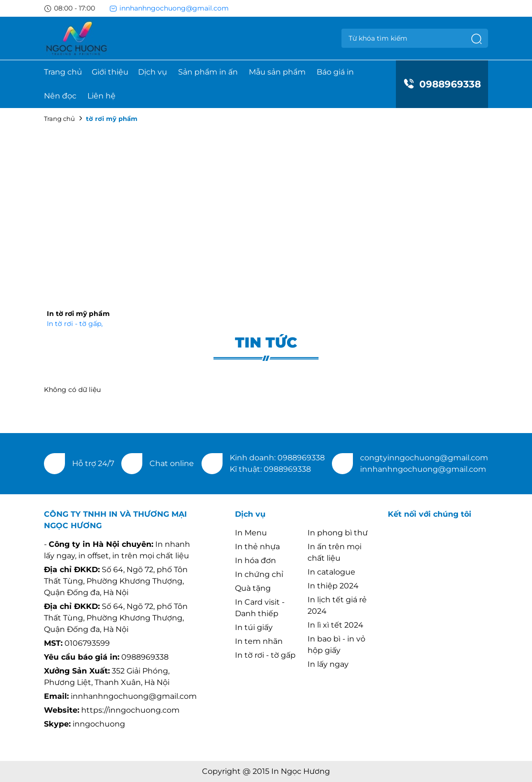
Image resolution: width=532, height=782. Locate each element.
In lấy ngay (328, 664)
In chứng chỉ (259, 574)
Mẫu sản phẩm (277, 72)
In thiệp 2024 (333, 586)
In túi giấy (254, 627)
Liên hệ (101, 96)
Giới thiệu (110, 72)
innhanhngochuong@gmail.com (169, 8)
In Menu (251, 533)
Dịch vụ (153, 72)
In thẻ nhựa (257, 547)
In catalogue (331, 572)
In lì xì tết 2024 (335, 625)
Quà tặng (253, 588)
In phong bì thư (338, 533)
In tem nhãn (259, 641)
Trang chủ (63, 72)
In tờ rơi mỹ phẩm (78, 314)
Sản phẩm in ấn (208, 72)
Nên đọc (60, 96)
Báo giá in (335, 72)
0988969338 (442, 84)
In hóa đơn (255, 560)
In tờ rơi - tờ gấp (75, 324)
